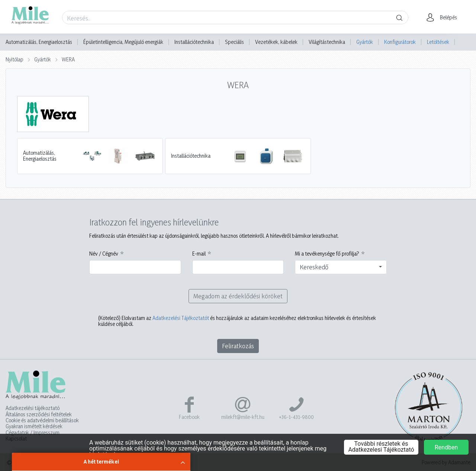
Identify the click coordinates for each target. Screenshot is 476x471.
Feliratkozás (238, 346)
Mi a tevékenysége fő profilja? (327, 254)
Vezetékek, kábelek (276, 42)
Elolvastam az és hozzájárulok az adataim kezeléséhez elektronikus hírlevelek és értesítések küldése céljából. (237, 321)
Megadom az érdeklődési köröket (238, 296)
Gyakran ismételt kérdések (34, 426)
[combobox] (341, 267)
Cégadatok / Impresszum (33, 433)
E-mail (199, 254)
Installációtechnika (194, 42)
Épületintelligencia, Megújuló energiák (123, 42)
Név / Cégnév (104, 254)
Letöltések (438, 42)
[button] (444, 17)
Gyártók (365, 42)
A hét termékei (101, 462)
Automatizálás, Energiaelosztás (39, 42)
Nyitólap (15, 59)
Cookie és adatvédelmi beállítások (42, 420)
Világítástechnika (327, 42)
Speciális (234, 42)
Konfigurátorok (400, 42)
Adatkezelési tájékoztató (33, 408)
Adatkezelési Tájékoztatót (181, 318)
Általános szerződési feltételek (39, 414)
